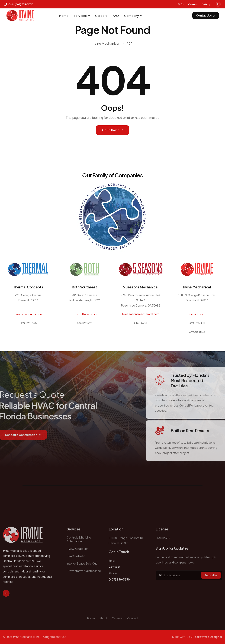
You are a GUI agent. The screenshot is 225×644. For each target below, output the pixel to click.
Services (82, 15)
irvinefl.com (197, 314)
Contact (115, 576)
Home (64, 16)
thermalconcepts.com (28, 314)
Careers (101, 16)
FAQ (116, 16)
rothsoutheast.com (84, 314)
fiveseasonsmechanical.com (141, 314)
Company (133, 15)
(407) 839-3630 (119, 589)
